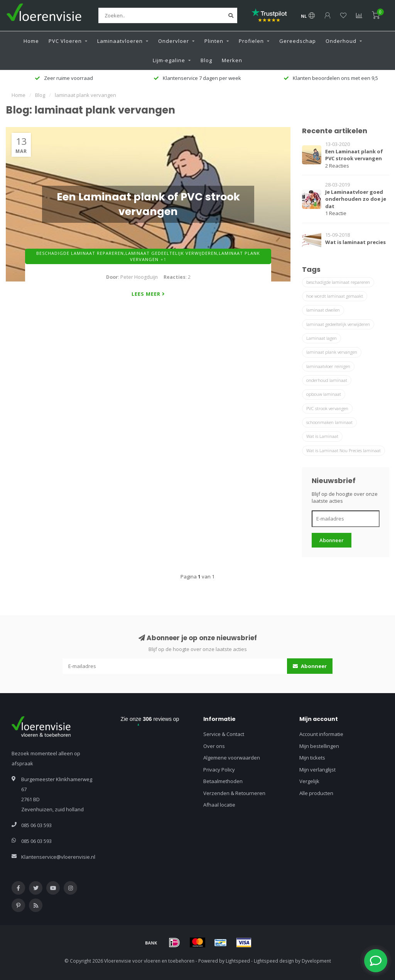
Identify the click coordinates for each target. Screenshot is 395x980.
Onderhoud (341, 41)
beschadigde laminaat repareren (338, 282)
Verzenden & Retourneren (234, 793)
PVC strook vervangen (327, 408)
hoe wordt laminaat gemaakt (335, 296)
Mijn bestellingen (319, 746)
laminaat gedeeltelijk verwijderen (338, 324)
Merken (232, 60)
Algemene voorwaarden (232, 758)
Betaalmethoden (223, 781)
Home (31, 41)
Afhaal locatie (219, 805)
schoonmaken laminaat (329, 422)
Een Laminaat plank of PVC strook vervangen (354, 155)
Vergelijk (309, 781)
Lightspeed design (274, 961)
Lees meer (148, 294)
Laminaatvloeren (120, 41)
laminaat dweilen (323, 310)
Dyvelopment (316, 961)
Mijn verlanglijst (317, 770)
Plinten (214, 41)
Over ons (214, 746)
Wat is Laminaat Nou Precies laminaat (344, 450)
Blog (206, 60)
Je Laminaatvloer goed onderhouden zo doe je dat (356, 199)
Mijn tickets (312, 758)
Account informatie (321, 734)
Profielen (251, 41)
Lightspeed (238, 961)
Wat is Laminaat (322, 436)
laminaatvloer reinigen (328, 366)
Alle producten (316, 793)
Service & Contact (224, 734)
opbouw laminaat (324, 394)
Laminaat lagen (322, 338)
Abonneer (332, 540)
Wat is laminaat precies (355, 242)
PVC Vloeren (65, 41)
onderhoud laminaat (327, 380)
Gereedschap (298, 41)
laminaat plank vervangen (332, 352)
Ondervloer (174, 41)
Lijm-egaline (169, 60)
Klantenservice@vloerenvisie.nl (58, 857)
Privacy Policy (219, 770)
